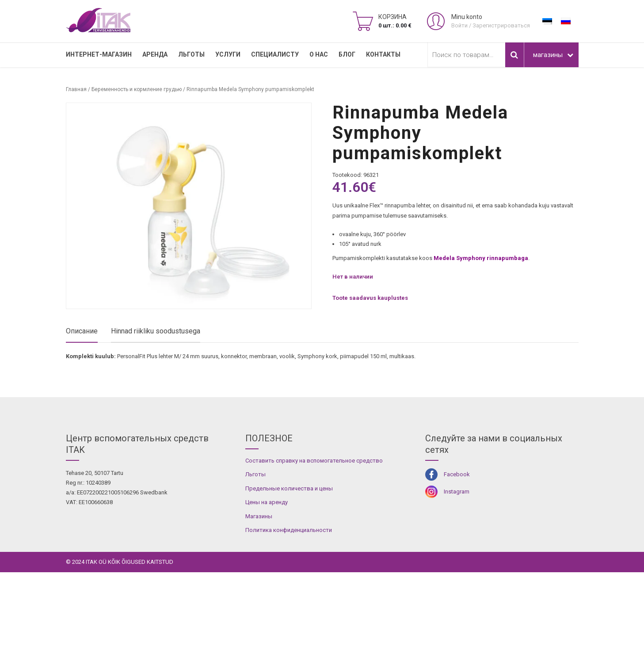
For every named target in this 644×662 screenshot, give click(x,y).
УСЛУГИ (228, 54)
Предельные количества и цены (289, 578)
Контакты (383, 54)
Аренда (155, 54)
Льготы (191, 54)
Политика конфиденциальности (289, 620)
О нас (319, 54)
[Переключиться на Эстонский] (547, 21)
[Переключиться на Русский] (566, 21)
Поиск (514, 55)
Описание (82, 331)
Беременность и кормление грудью (137, 89)
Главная (76, 89)
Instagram (457, 582)
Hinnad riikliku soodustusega (156, 331)
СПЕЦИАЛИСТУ (275, 54)
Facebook (457, 564)
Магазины (259, 606)
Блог (347, 54)
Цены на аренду (267, 592)
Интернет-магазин (99, 54)
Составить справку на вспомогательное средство (314, 550)
